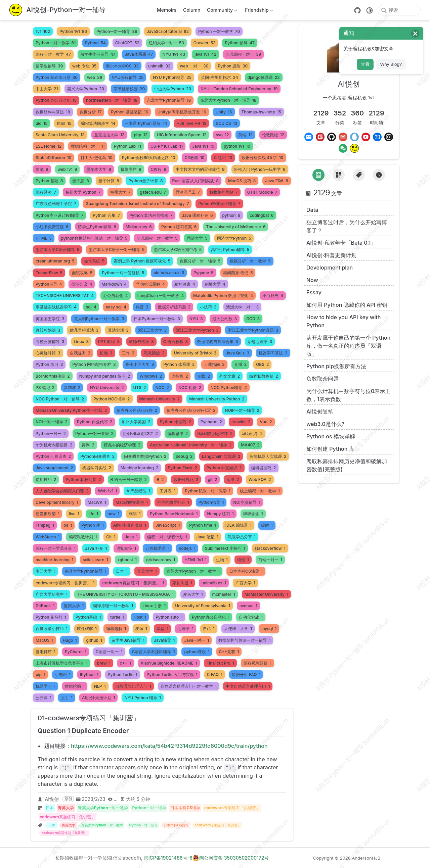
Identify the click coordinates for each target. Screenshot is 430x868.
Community (221, 11)
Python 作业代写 (95, 422)
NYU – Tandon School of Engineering (239, 89)
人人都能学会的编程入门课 (62, 491)
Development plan (330, 268)
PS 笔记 (45, 388)
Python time (203, 525)
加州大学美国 (136, 422)
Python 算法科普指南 (151, 215)
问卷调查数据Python (145, 456)
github (94, 640)
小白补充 (273, 296)
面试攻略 (82, 273)
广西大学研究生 (52, 594)
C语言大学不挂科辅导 (154, 652)
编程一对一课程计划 (167, 537)
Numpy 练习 (220, 514)
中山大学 (47, 89)
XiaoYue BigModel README (169, 663)
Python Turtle (123, 674)
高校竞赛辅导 (50, 342)
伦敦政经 (273, 135)
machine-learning (54, 560)
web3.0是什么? (325, 424)
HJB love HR (191, 123)
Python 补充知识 (224, 468)
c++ (126, 663)
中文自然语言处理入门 (248, 686)
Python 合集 (106, 215)
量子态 (81, 181)
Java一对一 (197, 640)
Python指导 (211, 502)
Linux (81, 342)
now (113, 514)
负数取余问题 (322, 379)
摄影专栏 (131, 169)
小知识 (63, 674)
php (140, 135)
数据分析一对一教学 (250, 261)
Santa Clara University (60, 135)
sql (91, 307)
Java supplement (54, 468)
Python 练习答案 (179, 227)
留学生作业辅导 (98, 54)
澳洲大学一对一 (243, 307)
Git (111, 537)
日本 (122, 571)
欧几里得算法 (84, 330)
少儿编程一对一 (243, 54)
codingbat (262, 215)
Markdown (114, 284)
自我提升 (80, 353)
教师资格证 (141, 342)
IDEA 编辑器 (239, 525)
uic (41, 123)
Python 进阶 (233, 66)
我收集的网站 (224, 192)
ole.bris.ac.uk (169, 273)
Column (192, 10)
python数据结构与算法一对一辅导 (94, 238)
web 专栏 (84, 66)
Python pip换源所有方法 (336, 366)
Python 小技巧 (176, 422)
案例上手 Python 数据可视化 (142, 261)
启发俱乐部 (48, 514)
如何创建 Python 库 (330, 449)
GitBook (45, 606)
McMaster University (266, 594)
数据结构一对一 (88, 146)
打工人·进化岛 (96, 158)
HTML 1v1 (196, 560)
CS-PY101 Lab (167, 146)
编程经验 (46, 192)
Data (312, 210)
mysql (269, 629)
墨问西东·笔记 (238, 273)
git (212, 479)
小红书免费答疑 (52, 227)
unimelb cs (214, 583)
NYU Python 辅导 (142, 698)
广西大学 (245, 583)
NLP (100, 686)
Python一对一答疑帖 (123, 273)
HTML (44, 238)
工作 (128, 353)
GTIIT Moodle (262, 192)
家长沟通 (182, 583)
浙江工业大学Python (197, 330)
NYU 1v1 (174, 54)
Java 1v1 (203, 146)
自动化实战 (251, 617)
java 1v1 (205, 54)
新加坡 (72, 388)
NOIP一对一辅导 (242, 410)
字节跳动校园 (129, 89)
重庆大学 (74, 606)
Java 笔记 (207, 537)
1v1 (43, 31)
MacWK (97, 502)
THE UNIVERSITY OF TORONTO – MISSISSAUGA (125, 594)
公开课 (44, 698)
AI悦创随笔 (320, 412)
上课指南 (214, 364)
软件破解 (87, 629)
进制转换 (126, 548)
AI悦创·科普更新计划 (331, 255)
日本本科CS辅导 (246, 571)
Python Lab (127, 146)
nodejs (187, 548)
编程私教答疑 (264, 376)
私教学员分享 (242, 537)
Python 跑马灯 (51, 617)
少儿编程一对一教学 (157, 238)
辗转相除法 (48, 330)
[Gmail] (343, 137)
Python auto (169, 617)
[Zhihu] (377, 137)
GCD (253, 319)
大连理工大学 (238, 629)
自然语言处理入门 (133, 686)
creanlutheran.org (55, 261)
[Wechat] (343, 148)
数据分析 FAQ (246, 674)
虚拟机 (180, 376)
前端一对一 (270, 560)
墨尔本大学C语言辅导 (57, 250)
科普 (142, 307)
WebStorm (48, 537)
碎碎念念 (253, 514)
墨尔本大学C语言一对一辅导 (117, 250)
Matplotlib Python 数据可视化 (223, 296)
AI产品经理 (138, 491)
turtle (117, 617)
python (231, 215)
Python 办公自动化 (56, 100)
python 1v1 (237, 146)
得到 (88, 445)
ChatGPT (127, 43)
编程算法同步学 (98, 123)
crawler (241, 422)
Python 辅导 (240, 43)
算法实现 (118, 330)
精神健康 (185, 284)
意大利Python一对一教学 (99, 319)
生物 (222, 560)
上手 (67, 698)
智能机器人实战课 (268, 456)
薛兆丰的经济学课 (122, 445)
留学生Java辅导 (128, 640)
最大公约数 (225, 319)
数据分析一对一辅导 (200, 261)
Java (131, 537)
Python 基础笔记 (129, 112)
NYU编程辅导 (127, 77)
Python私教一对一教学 (208, 491)
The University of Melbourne (236, 227)
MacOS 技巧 (242, 181)
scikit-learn (95, 560)
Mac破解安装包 (132, 502)
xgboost (127, 560)
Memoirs (167, 10)
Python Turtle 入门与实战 (172, 674)
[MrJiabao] (354, 148)
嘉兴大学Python (86, 89)
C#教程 (194, 158)
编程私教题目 (257, 663)
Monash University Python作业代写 (71, 410)
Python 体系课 (179, 364)
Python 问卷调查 (53, 456)
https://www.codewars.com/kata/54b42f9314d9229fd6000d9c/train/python (169, 746)
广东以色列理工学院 (56, 204)
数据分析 (91, 112)
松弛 (106, 353)
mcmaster (224, 594)
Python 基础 (49, 181)
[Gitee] (320, 137)
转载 (203, 376)
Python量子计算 (145, 181)
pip (40, 674)
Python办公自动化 (211, 617)
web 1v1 (68, 169)
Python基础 (88, 617)
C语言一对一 (109, 652)
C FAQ (215, 674)
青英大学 (147, 571)
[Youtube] (366, 137)
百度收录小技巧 (52, 629)
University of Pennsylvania (203, 606)
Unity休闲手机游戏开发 (182, 112)
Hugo (70, 640)
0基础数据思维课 (215, 433)
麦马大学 (193, 594)
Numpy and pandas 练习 (105, 376)
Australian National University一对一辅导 (191, 445)
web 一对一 (194, 66)
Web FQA (260, 479)
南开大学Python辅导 (86, 571)
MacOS (45, 640)
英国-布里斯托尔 (220, 77)
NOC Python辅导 (229, 388)
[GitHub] (357, 10)
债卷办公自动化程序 (137, 410)
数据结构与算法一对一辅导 (244, 640)
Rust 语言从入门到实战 (196, 181)
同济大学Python (234, 238)
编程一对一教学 (53, 54)
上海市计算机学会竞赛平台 (62, 663)
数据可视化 (186, 479)
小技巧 (208, 307)
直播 (240, 364)
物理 (243, 560)
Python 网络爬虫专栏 (94, 364)
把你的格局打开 (173, 502)
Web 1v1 (107, 491)
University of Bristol (195, 353)
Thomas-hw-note (261, 112)
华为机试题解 (150, 284)
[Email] (309, 137)
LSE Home (49, 146)
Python (95, 43)
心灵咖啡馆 (48, 353)
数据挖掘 (75, 686)
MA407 (250, 445)
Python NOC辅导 (112, 399)
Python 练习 (49, 364)
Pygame (204, 273)
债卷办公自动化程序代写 (191, 410)
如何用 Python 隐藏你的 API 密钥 (347, 305)
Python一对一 (51, 433)
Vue (266, 422)
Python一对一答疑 (94, 433)
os (68, 525)
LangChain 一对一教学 (161, 296)
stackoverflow (270, 548)
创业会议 (82, 284)
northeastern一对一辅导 (112, 100)
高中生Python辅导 (230, 250)
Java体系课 (139, 54)
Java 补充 (96, 548)
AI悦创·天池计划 (98, 698)
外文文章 (230, 376)
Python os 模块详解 (331, 436)
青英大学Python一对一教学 (193, 571)
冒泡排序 (46, 652)
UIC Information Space (182, 135)
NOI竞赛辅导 (247, 502)
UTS (140, 388)
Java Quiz (238, 353)
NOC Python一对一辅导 (60, 399)
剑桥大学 (215, 284)
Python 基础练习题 (57, 77)
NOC (162, 388)
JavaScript (168, 525)
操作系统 (94, 261)
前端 (245, 135)
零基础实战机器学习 (56, 307)
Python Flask (182, 468)
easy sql (116, 307)
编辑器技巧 (264, 468)
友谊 (141, 629)
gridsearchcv (161, 560)
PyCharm (76, 652)
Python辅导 (49, 284)
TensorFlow (49, 273)
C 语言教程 (176, 342)
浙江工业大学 (153, 330)
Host (140, 617)
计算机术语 (157, 548)
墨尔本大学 (99, 169)
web (95, 77)
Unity (224, 112)
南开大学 (46, 571)
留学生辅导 (49, 66)
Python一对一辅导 (117, 31)
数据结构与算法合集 (218, 342)
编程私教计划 (83, 537)
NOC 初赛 (190, 388)
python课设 (197, 652)
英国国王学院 (50, 319)
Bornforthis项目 (53, 376)
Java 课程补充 (198, 215)
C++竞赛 (229, 652)
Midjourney (139, 227)
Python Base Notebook (174, 514)
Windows (151, 376)
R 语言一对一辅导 (129, 479)
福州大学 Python (83, 192)
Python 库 (93, 525)
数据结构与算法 (53, 112)
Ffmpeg (45, 525)
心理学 (186, 629)
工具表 (167, 491)
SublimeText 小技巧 (225, 548)
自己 (209, 629)
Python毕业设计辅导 (219, 204)
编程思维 (178, 433)
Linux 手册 (154, 606)
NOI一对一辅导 (52, 422)
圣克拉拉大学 (109, 135)
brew (104, 663)
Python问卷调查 (97, 456)
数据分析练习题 (174, 307)
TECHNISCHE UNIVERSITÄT (65, 296)
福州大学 (120, 192)
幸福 (162, 629)
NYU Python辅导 (172, 77)
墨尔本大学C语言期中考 (178, 250)
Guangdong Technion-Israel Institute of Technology (137, 204)
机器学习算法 (273, 353)
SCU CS (226, 123)
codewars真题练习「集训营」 (133, 583)
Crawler (205, 43)
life (93, 514)
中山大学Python (173, 89)
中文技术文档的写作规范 (200, 169)
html (64, 123)
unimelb (159, 66)
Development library (57, 502)
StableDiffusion (53, 158)
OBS (262, 364)
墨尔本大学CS (122, 66)
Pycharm (211, 422)
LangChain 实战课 (221, 456)
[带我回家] (58, 10)
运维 (233, 479)
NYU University (107, 388)
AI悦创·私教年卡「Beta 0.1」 (341, 243)
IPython (89, 674)
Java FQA (276, 181)
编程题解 (116, 629)
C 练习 (223, 158)
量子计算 (109, 181)
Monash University (160, 399)
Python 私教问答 (83, 479)
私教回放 (154, 353)
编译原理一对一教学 (113, 606)
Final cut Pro (220, 663)
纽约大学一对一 (166, 43)
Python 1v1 (73, 31)
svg (222, 135)
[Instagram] (389, 137)
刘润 (135, 514)
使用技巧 (46, 479)
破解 (267, 525)
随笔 (42, 169)
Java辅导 (164, 640)
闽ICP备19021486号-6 (168, 858)
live (74, 514)
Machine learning (140, 468)
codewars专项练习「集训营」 (65, 583)
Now (312, 280)
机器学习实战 (97, 468)
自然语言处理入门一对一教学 (189, 686)
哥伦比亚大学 (140, 364)
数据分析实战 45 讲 (262, 158)
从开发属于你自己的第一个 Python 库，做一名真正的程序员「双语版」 (348, 346)
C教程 (159, 169)
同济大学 (197, 238)
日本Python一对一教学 (157, 319)
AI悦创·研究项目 (130, 525)
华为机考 (252, 433)
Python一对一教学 (56, 43)
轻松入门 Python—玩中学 (260, 169)
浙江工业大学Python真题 (253, 330)
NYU (196, 319)
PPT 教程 (109, 342)
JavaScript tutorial (168, 31)
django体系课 (264, 77)
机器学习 (46, 686)
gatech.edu (153, 192)
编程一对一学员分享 (56, 548)
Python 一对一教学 (219, 31)
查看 (365, 64)
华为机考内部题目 (54, 445)
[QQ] (354, 137)
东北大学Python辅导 (169, 100)
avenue (248, 606)
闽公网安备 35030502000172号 (231, 858)
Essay (314, 292)
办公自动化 (116, 296)
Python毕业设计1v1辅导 (59, 215)
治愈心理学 (260, 342)
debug (184, 456)
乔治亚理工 (188, 192)
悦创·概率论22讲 (140, 433)
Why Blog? (391, 64)
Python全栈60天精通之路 (149, 158)
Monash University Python (217, 399)
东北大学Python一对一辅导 (228, 100)
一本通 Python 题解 (146, 123)
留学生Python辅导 (97, 227)
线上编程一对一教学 (260, 491)
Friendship (259, 11)
